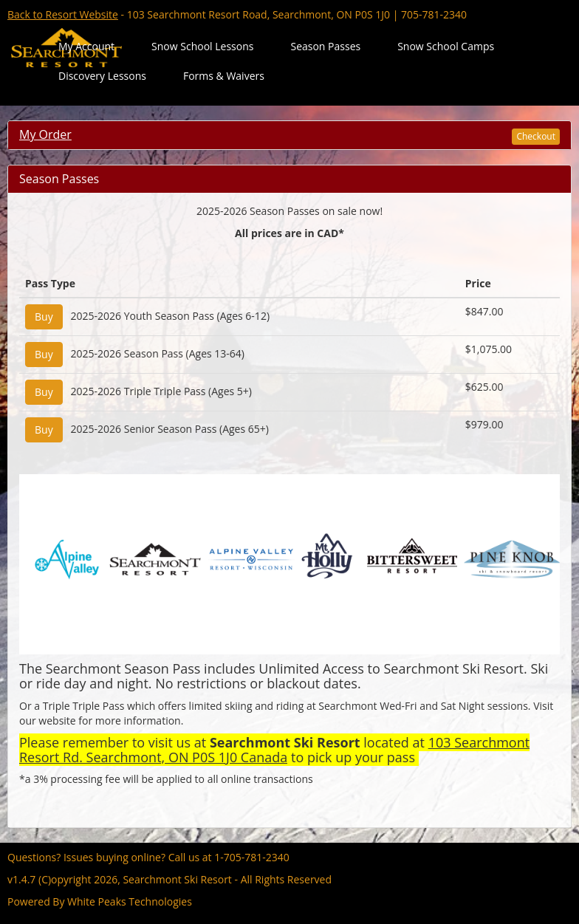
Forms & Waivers (224, 76)
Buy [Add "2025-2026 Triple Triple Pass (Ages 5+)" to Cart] (44, 392)
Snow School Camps (446, 46)
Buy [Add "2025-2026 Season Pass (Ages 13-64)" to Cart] (44, 354)
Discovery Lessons (102, 76)
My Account (86, 46)
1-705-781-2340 (252, 857)
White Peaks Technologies (130, 901)
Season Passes (325, 46)
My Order (45, 134)
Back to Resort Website (63, 14)
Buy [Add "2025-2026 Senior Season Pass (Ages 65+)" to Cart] (44, 430)
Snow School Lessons (202, 46)
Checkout (536, 136)
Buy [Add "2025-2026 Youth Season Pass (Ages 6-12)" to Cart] (44, 316)
